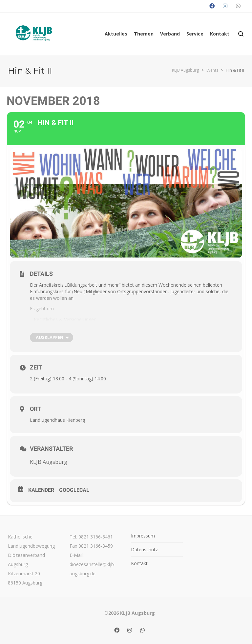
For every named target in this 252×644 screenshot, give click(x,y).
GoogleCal (74, 490)
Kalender (41, 490)
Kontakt (139, 563)
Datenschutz (144, 549)
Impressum (143, 536)
